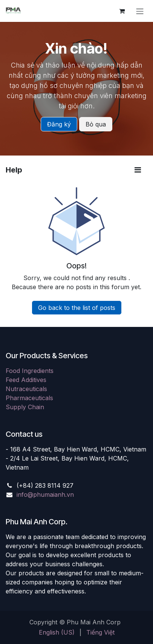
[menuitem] (57, 632)
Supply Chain (25, 407)
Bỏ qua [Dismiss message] (96, 124)
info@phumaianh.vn (45, 495)
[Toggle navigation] (140, 11)
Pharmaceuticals (29, 398)
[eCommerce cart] (122, 11)
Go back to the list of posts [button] (77, 308)
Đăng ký (59, 124)
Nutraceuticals (26, 389)
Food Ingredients (30, 371)
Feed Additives (26, 380)
